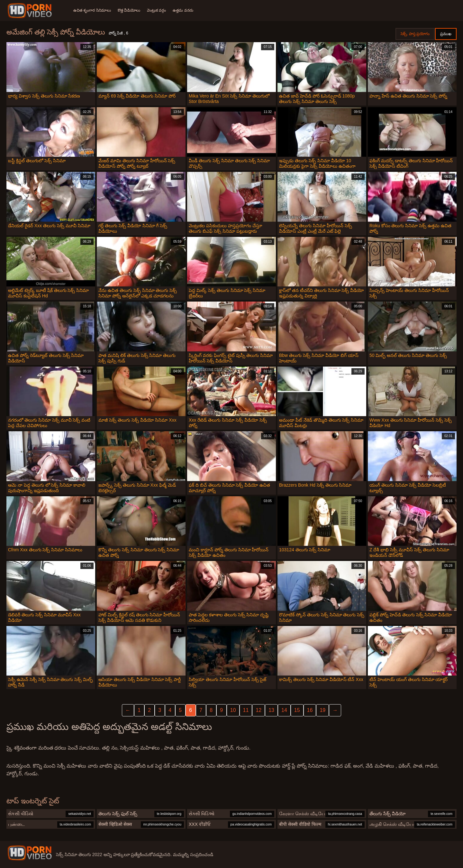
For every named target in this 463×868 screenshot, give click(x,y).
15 (297, 710)
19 (322, 710)
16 (310, 710)
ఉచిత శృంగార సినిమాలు (92, 10)
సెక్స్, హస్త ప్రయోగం (415, 34)
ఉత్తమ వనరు (186, 10)
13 (271, 710)
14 (284, 710)
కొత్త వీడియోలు (130, 10)
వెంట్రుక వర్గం (158, 10)
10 (233, 710)
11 (246, 710)
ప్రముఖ (446, 34)
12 (259, 710)
